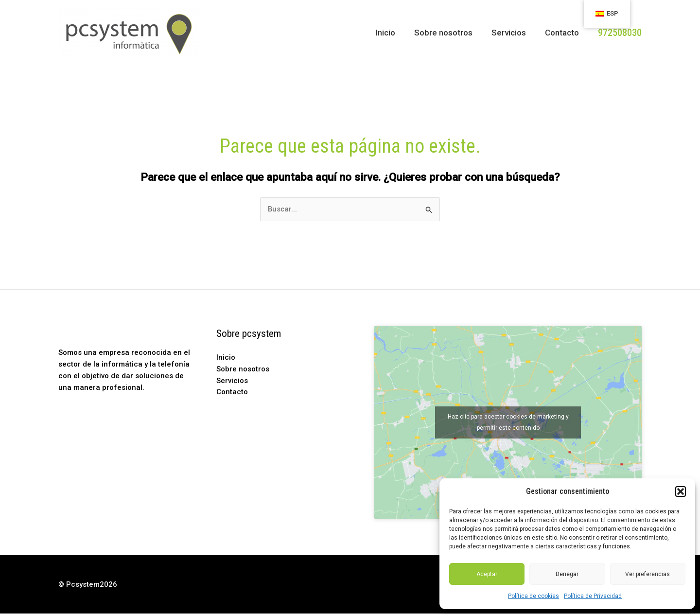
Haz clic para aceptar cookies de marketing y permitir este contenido (508, 423)
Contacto (563, 33)
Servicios (512, 33)
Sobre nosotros (449, 33)
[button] (681, 491)
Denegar (567, 574)
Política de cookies (534, 596)
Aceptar (487, 574)
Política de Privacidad (593, 596)
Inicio (394, 33)
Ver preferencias (647, 574)
